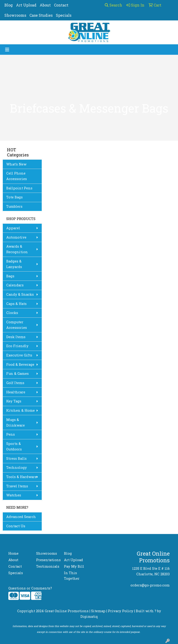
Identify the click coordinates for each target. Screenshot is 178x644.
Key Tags (14, 401)
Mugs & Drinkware (16, 422)
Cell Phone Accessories (17, 176)
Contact (61, 5)
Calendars (15, 285)
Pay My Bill (74, 566)
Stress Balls (16, 458)
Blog (9, 5)
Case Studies (41, 15)
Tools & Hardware (21, 477)
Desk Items (16, 337)
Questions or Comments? (30, 588)
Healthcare (16, 392)
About (45, 5)
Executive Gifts (19, 355)
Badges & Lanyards (14, 264)
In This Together (72, 576)
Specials (64, 15)
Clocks (12, 313)
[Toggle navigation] (7, 50)
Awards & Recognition (17, 249)
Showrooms (15, 15)
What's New (16, 164)
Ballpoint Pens (19, 188)
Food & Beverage (20, 364)
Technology (17, 468)
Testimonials (47, 566)
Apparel (13, 228)
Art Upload (26, 5)
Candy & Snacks (20, 294)
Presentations (47, 560)
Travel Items (17, 486)
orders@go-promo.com (150, 585)
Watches (14, 495)
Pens (11, 434)
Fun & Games (17, 374)
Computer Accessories (17, 325)
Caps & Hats (16, 304)
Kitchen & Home (21, 410)
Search (113, 5)
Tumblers (14, 206)
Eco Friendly (17, 346)
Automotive (16, 237)
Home (13, 553)
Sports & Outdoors (14, 446)
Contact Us (16, 526)
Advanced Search (21, 517)
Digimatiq (89, 616)
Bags (10, 276)
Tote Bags (14, 197)
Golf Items (15, 383)
